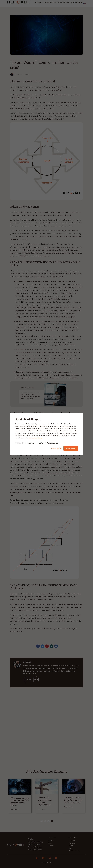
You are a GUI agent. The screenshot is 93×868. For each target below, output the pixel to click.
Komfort (40, 443)
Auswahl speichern (55, 448)
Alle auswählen (71, 448)
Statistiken (30, 443)
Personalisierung (52, 443)
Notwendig (19, 443)
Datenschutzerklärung (36, 438)
